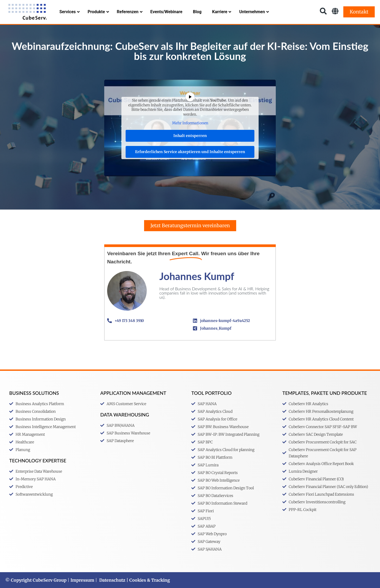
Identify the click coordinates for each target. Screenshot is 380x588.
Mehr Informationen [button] (190, 123)
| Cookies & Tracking (148, 580)
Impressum (82, 580)
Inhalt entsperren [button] (190, 135)
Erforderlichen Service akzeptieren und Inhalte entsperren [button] (190, 151)
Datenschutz (112, 580)
